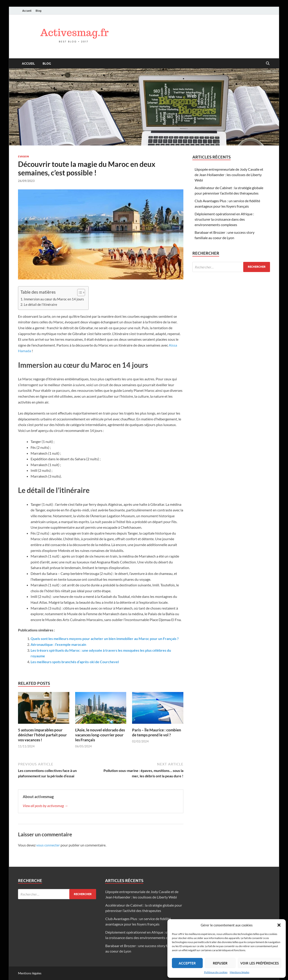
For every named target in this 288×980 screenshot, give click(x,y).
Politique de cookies (216, 972)
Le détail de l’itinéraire (40, 304)
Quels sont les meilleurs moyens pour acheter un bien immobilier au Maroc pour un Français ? (105, 639)
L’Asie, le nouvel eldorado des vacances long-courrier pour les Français (100, 735)
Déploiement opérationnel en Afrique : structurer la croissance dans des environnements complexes (224, 219)
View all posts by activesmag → (45, 806)
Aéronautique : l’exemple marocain (58, 644)
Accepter (187, 963)
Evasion (23, 157)
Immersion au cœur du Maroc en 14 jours (54, 299)
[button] (279, 925)
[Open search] (268, 64)
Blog (38, 11)
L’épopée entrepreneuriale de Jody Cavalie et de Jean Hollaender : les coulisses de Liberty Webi (229, 175)
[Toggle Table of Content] (79, 293)
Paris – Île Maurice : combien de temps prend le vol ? (157, 732)
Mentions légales (240, 972)
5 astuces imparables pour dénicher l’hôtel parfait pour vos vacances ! (42, 735)
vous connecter (48, 845)
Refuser (220, 963)
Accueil (27, 11)
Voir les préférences (260, 963)
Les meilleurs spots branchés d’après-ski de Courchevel (75, 662)
